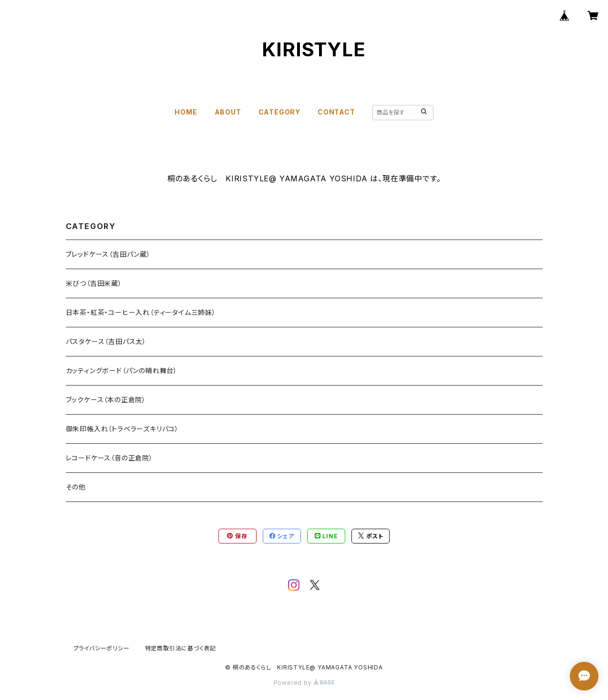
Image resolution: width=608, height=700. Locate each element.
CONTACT (336, 112)
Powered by (304, 683)
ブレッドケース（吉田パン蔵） (108, 254)
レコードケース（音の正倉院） (109, 458)
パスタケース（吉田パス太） (106, 341)
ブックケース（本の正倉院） (106, 400)
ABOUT (228, 112)
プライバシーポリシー (102, 648)
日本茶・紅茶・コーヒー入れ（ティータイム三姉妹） (141, 312)
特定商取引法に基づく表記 (181, 648)
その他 (76, 487)
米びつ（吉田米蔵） (94, 283)
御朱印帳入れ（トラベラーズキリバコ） (122, 429)
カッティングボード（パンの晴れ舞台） (122, 371)
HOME (186, 112)
